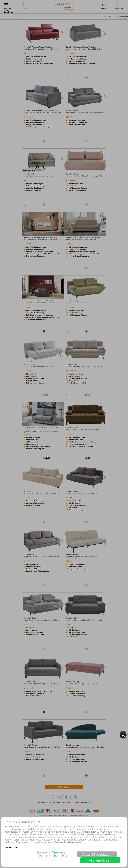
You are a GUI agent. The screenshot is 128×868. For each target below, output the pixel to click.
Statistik (44, 856)
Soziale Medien (62, 856)
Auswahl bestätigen (97, 854)
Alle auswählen (100, 860)
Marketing (60, 853)
